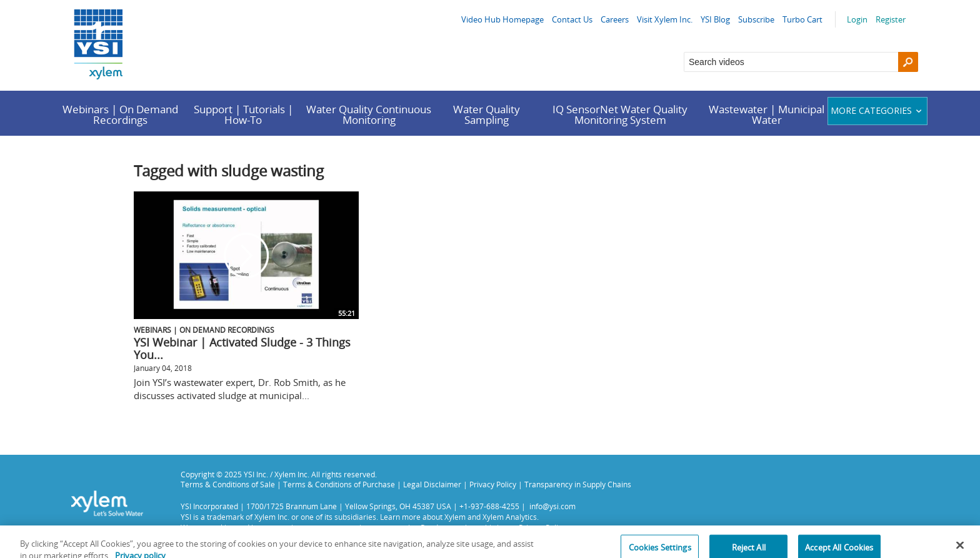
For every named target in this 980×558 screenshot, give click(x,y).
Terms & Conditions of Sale (228, 484)
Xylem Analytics (510, 517)
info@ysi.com (552, 506)
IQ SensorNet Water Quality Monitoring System (620, 114)
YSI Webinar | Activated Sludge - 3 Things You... (242, 348)
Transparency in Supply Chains (578, 484)
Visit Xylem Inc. (665, 19)
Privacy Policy (493, 484)
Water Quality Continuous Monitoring (369, 114)
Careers (615, 19)
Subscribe (756, 19)
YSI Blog (715, 19)
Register (891, 19)
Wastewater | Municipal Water (767, 114)
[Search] (908, 62)
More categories (878, 110)
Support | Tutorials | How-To (243, 114)
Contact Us (572, 19)
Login (857, 19)
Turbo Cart (802, 19)
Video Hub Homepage (502, 19)
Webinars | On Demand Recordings (120, 114)
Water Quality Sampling (487, 114)
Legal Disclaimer (432, 484)
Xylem (455, 517)
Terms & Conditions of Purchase (339, 484)
